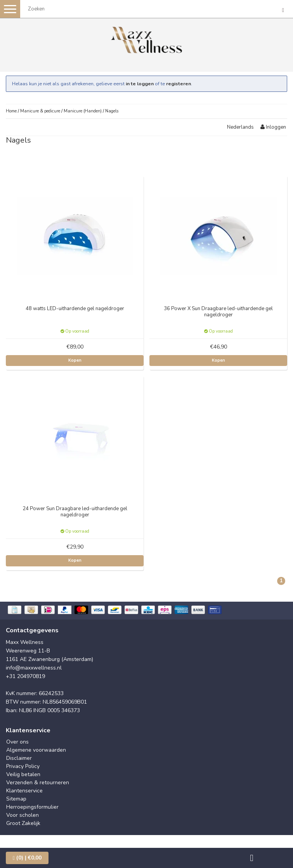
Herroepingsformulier (32, 807)
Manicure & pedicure (40, 111)
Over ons (17, 742)
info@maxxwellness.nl (34, 668)
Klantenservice (24, 791)
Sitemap (16, 799)
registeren (179, 84)
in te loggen (140, 84)
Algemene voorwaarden (36, 750)
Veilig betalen (23, 774)
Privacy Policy (23, 766)
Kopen (75, 360)
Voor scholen (23, 815)
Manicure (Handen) (83, 111)
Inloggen (273, 127)
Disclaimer (19, 758)
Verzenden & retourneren (38, 783)
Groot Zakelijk (23, 823)
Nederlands (240, 127)
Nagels (112, 111)
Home (11, 111)
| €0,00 (27, 858)
